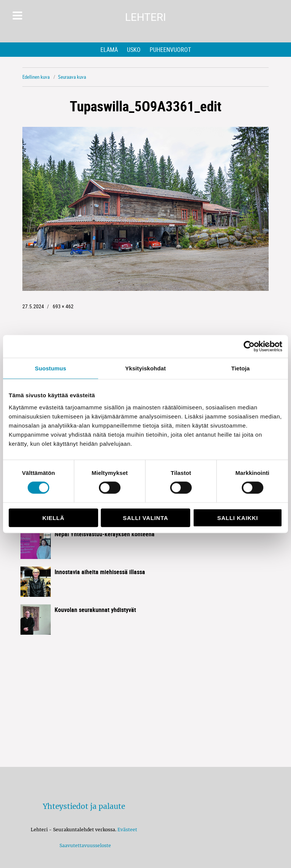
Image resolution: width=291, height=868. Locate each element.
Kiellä (53, 518)
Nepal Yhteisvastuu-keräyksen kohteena (105, 534)
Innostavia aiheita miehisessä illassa (100, 572)
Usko (134, 50)
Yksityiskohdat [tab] (145, 368)
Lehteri (145, 17)
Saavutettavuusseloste (84, 845)
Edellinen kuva (36, 77)
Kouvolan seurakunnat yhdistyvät (95, 610)
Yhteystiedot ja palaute (84, 806)
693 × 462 (63, 306)
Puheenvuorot (170, 50)
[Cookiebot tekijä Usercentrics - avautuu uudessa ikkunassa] (249, 347)
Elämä (109, 50)
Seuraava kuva (72, 77)
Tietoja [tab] (240, 368)
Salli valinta (145, 518)
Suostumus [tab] (51, 368)
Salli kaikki (238, 518)
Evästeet (127, 830)
